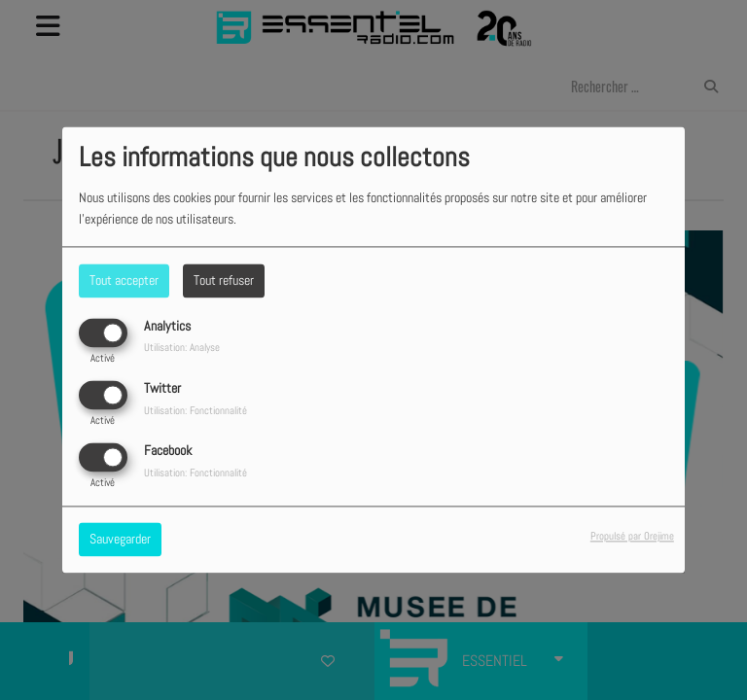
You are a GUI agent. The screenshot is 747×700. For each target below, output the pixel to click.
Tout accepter (124, 280)
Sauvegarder (120, 540)
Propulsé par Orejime (632, 537)
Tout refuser (224, 280)
